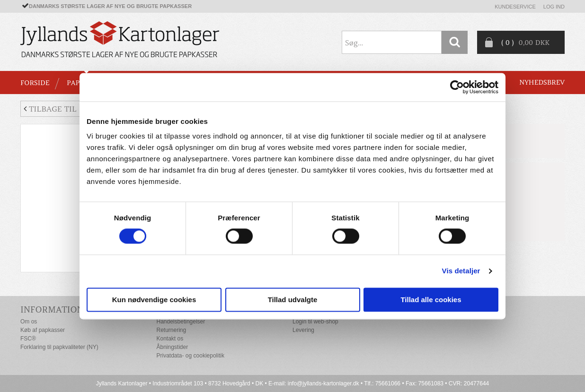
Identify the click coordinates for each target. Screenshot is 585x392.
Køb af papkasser (43, 330)
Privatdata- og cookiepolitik (191, 356)
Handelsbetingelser (181, 322)
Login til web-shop (315, 322)
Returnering (172, 330)
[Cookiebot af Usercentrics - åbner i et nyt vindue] (457, 87)
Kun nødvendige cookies (154, 300)
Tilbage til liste (62, 109)
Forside (35, 83)
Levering (303, 330)
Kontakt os (170, 339)
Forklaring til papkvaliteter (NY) (59, 347)
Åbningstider (173, 347)
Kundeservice (515, 7)
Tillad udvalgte (293, 300)
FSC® (28, 339)
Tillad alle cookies (431, 300)
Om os (29, 322)
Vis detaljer (461, 271)
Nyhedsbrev (542, 82)
